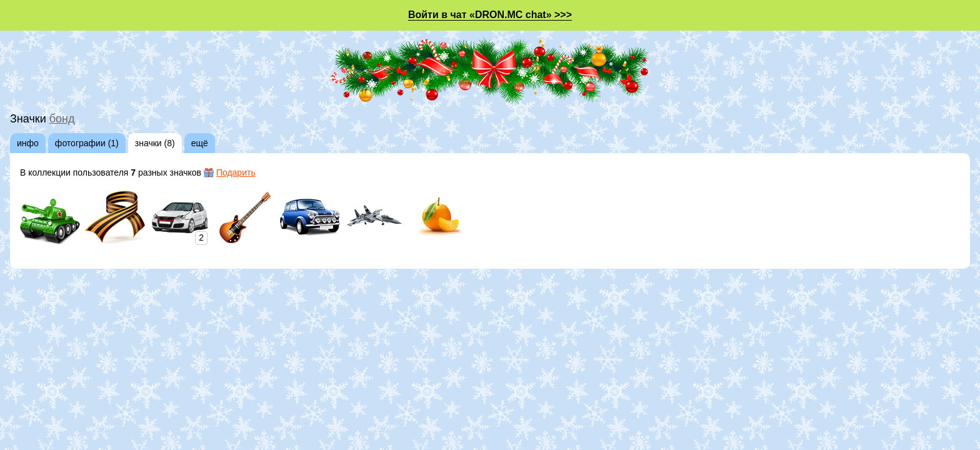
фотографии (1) (87, 143)
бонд (62, 119)
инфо (28, 143)
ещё (200, 143)
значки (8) (155, 143)
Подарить (236, 172)
